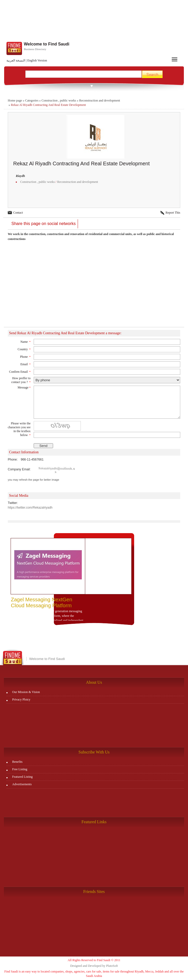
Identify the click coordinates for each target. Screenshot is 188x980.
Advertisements (22, 784)
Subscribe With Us (94, 752)
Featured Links (94, 822)
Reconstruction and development (100, 100)
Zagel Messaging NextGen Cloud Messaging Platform (42, 602)
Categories (32, 100)
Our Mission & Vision (26, 692)
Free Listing (20, 769)
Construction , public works (59, 100)
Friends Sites (94, 892)
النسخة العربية (16, 60)
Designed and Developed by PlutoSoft (94, 966)
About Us (94, 682)
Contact (18, 213)
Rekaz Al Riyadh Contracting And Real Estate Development (48, 105)
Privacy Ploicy (21, 699)
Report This (173, 213)
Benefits (17, 762)
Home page (15, 100)
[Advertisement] (94, 287)
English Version (37, 60)
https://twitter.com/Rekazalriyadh (30, 508)
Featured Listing (22, 777)
